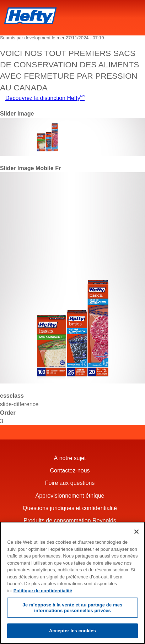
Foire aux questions (71, 483)
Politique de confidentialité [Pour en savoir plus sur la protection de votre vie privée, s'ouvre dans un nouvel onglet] (43, 591)
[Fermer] (136, 532)
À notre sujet (71, 458)
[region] (72, 583)
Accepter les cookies (72, 631)
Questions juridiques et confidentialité (71, 508)
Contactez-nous (71, 471)
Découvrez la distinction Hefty (45, 98)
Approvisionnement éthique (71, 496)
